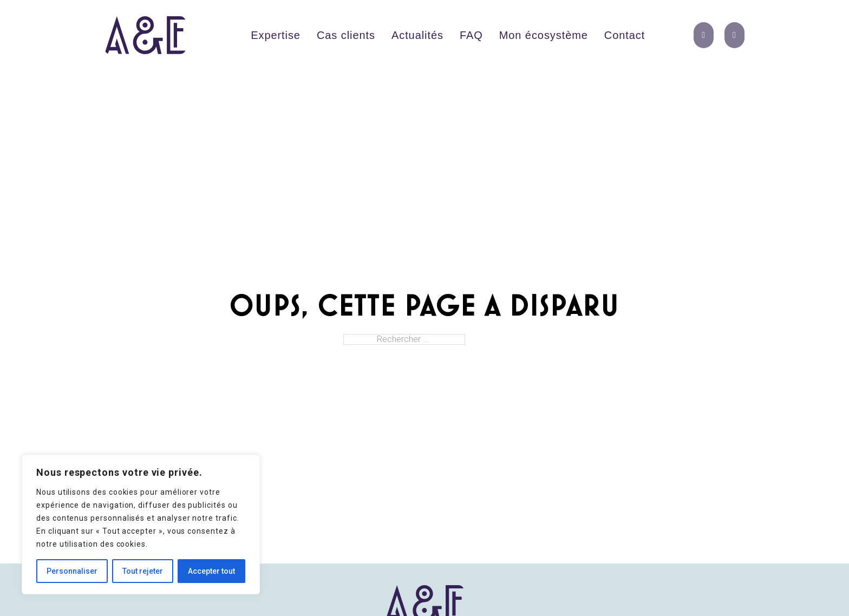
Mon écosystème (544, 35)
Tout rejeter (143, 571)
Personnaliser (72, 571)
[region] (141, 525)
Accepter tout (211, 571)
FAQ (471, 35)
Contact (625, 35)
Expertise (276, 35)
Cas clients (346, 35)
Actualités (417, 35)
